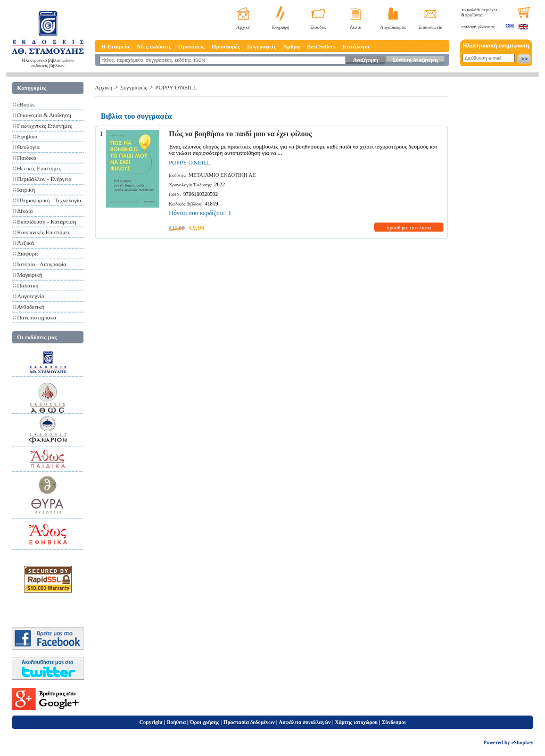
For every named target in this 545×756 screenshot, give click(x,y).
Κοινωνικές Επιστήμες (44, 232)
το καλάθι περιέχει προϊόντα (479, 12)
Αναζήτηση (365, 60)
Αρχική (243, 27)
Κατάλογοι (356, 46)
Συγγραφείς (262, 46)
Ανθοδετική (31, 307)
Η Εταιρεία (115, 46)
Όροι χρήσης (205, 722)
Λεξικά (26, 243)
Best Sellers (321, 46)
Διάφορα (27, 253)
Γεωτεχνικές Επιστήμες (45, 126)
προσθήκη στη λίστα (409, 228)
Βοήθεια (177, 722)
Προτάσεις (192, 46)
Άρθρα (292, 46)
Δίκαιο (25, 211)
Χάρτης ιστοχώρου (356, 722)
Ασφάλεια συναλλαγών (305, 722)
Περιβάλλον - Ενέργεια (44, 179)
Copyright (151, 722)
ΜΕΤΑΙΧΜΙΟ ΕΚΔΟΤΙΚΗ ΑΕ (222, 175)
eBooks (26, 104)
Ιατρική (26, 190)
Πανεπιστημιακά (37, 317)
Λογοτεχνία (31, 296)
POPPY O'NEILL (176, 87)
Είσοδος (318, 27)
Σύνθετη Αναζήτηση (415, 60)
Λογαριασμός (393, 27)
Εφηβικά (27, 136)
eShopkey (522, 742)
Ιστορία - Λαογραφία (42, 264)
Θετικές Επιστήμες (39, 168)
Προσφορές (226, 46)
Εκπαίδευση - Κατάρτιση (47, 221)
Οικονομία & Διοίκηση (44, 115)
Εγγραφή (281, 27)
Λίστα (356, 27)
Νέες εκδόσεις (154, 46)
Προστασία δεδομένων (249, 722)
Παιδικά (27, 158)
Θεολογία (28, 147)
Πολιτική (28, 285)
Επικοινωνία (430, 27)
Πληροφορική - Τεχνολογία (49, 200)
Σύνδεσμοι (394, 722)
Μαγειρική (30, 275)
